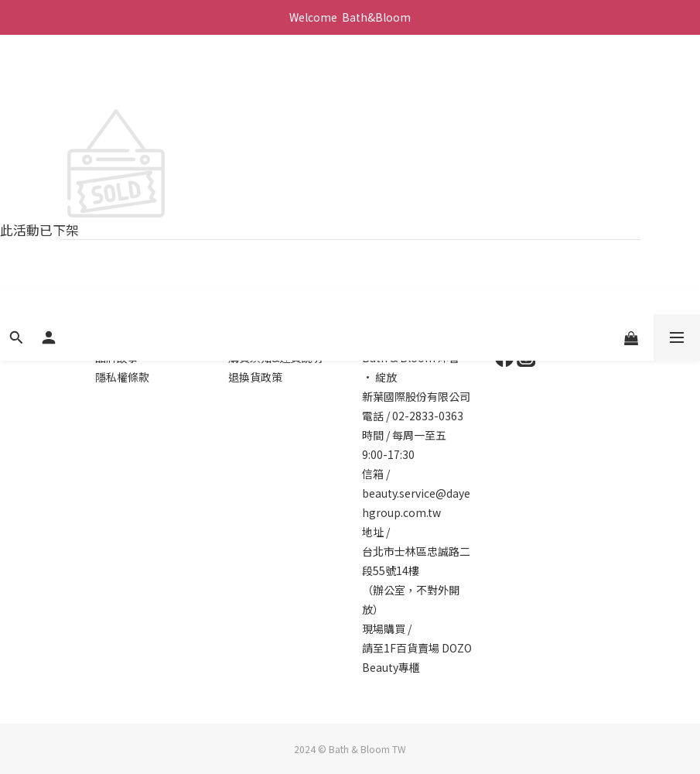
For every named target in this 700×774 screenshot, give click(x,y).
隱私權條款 (122, 377)
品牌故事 (117, 358)
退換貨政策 (255, 377)
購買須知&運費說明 (275, 358)
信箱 (373, 474)
